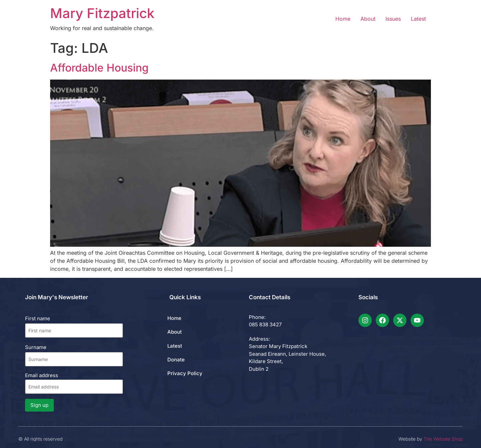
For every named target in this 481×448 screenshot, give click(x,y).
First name (38, 318)
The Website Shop (443, 439)
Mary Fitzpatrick (102, 13)
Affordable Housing (99, 68)
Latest (418, 19)
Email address (74, 383)
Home (343, 19)
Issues (393, 19)
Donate (176, 360)
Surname (36, 347)
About (368, 19)
